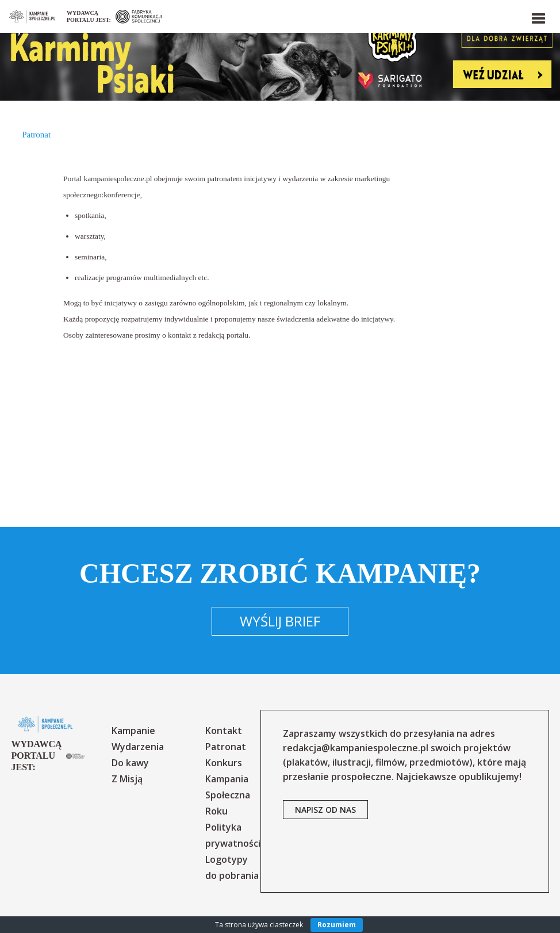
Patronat (226, 747)
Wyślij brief (280, 621)
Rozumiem (337, 925)
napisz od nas (325, 810)
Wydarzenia (138, 747)
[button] (538, 16)
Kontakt (224, 731)
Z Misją (127, 779)
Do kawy (130, 763)
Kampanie (133, 731)
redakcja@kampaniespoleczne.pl (356, 748)
